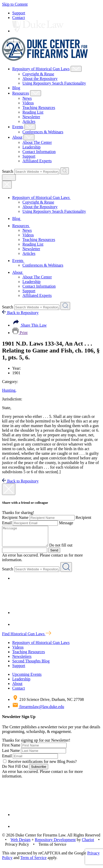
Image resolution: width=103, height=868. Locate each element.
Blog (16, 88)
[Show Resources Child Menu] (36, 93)
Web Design (20, 844)
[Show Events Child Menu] (30, 127)
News (27, 98)
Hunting (9, 390)
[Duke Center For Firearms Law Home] (45, 59)
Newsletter (31, 117)
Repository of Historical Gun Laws (41, 69)
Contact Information (39, 152)
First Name (11, 749)
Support (19, 13)
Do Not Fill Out (15, 770)
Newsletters (22, 660)
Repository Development (55, 844)
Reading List (33, 112)
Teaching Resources (39, 108)
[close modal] (9, 489)
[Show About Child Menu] (29, 137)
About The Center (37, 142)
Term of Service (34, 861)
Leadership (31, 147)
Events (18, 127)
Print (20, 333)
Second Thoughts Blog (31, 665)
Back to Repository (20, 313)
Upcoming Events (27, 678)
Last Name (11, 754)
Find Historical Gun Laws (27, 638)
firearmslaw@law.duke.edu (38, 710)
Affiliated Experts (37, 161)
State (7, 408)
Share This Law (29, 325)
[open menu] (9, 178)
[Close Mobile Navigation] (7, 185)
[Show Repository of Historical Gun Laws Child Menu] (76, 69)
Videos (28, 103)
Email (7, 760)
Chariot (88, 844)
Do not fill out (66, 549)
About (17, 137)
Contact (19, 18)
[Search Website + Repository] (65, 171)
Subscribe (39, 770)
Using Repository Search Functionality (54, 83)
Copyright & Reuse (38, 74)
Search (8, 171)
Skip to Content (15, 4)
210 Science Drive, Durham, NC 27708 (48, 703)
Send (54, 554)
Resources (21, 93)
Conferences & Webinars (43, 132)
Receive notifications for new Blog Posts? (40, 765)
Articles (29, 121)
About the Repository (40, 79)
